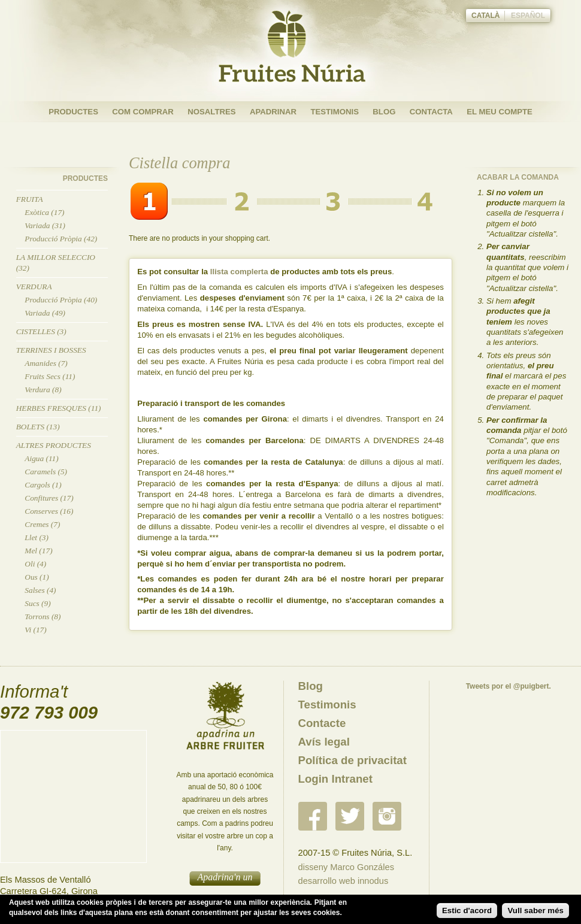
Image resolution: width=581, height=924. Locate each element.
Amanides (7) (46, 363)
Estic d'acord (467, 911)
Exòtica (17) (44, 212)
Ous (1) (37, 577)
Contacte (322, 723)
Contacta (431, 112)
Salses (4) (40, 590)
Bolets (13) (38, 427)
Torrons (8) (43, 616)
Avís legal (324, 742)
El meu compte (500, 112)
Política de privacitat (352, 760)
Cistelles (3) (41, 331)
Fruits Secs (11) (50, 376)
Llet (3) (37, 537)
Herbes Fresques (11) (59, 408)
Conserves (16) (49, 511)
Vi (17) (35, 630)
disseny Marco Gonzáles (346, 867)
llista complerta (239, 272)
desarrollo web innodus (344, 881)
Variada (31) (45, 225)
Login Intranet (335, 779)
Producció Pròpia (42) (61, 239)
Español (528, 16)
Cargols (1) (43, 485)
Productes (73, 112)
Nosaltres (211, 112)
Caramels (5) (46, 472)
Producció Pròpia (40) (61, 300)
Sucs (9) (37, 603)
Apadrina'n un (225, 877)
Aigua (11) (41, 458)
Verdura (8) (43, 390)
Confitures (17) (49, 498)
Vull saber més (535, 911)
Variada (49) (45, 313)
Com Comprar (143, 112)
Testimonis (335, 112)
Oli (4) (35, 564)
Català (486, 16)
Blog (384, 112)
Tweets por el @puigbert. (509, 686)
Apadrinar (273, 112)
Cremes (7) (42, 524)
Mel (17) (38, 551)
